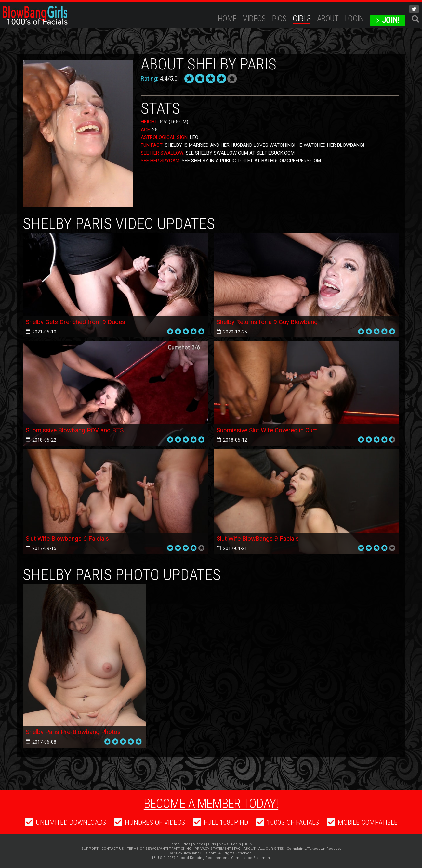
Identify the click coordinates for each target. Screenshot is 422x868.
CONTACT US (113, 849)
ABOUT (328, 19)
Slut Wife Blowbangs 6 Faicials (70, 538)
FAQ (237, 849)
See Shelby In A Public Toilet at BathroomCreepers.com (251, 161)
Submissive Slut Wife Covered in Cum (270, 430)
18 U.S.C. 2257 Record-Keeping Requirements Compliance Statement (211, 858)
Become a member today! (211, 803)
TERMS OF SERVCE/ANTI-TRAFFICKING (159, 849)
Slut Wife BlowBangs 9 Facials (260, 538)
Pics (279, 19)
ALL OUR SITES (271, 849)
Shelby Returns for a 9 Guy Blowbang (269, 322)
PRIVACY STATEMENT (213, 849)
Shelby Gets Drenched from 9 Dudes (77, 322)
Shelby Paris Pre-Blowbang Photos (76, 732)
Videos (254, 19)
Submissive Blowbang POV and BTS (77, 430)
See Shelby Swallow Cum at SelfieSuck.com (240, 153)
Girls (302, 19)
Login (354, 19)
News (224, 844)
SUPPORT (90, 849)
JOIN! (391, 20)
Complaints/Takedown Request (314, 849)
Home (227, 19)
